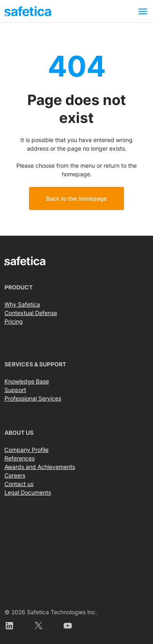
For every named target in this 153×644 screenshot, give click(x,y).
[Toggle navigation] (143, 11)
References (20, 458)
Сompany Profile (27, 450)
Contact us (19, 484)
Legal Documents (28, 492)
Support (15, 390)
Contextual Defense (31, 313)
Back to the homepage (76, 198)
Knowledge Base (27, 381)
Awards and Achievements (40, 467)
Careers (15, 475)
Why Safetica (22, 304)
